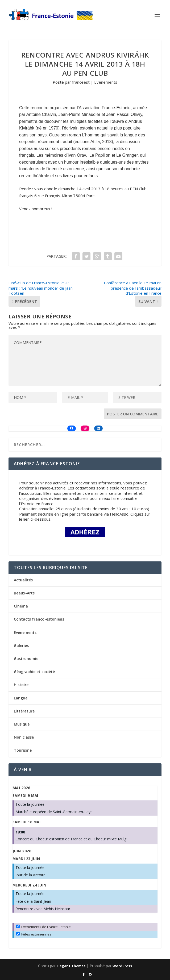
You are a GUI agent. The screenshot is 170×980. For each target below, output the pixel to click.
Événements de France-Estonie (43, 927)
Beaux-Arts (24, 593)
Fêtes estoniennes (34, 934)
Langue (21, 698)
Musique (22, 724)
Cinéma (21, 606)
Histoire (21, 685)
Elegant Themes (71, 966)
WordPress (122, 966)
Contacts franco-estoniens (39, 619)
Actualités (23, 580)
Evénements (106, 82)
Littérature (24, 711)
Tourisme (23, 750)
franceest (81, 82)
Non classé (24, 737)
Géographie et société (34, 672)
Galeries (21, 645)
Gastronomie (26, 659)
